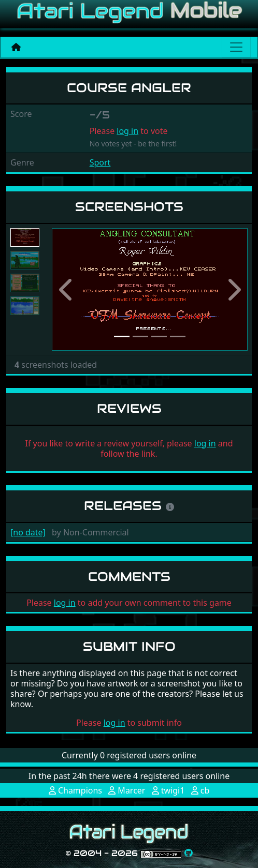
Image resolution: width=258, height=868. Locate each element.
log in (127, 131)
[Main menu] (236, 47)
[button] (67, 289)
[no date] (28, 532)
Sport (100, 162)
